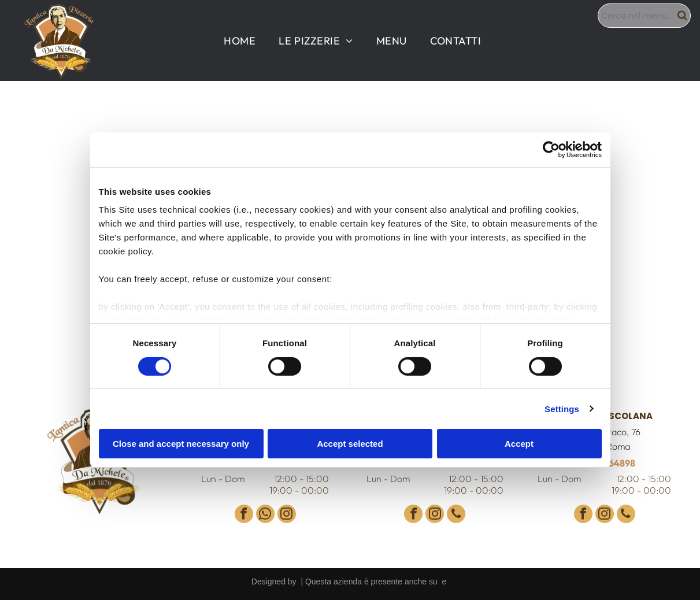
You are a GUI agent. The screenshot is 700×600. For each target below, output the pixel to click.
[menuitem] (240, 41)
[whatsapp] (265, 515)
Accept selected (350, 444)
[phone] (456, 515)
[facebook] (244, 515)
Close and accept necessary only (181, 444)
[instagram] (287, 515)
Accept (519, 444)
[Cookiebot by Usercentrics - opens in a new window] (551, 150)
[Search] (644, 16)
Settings (562, 408)
